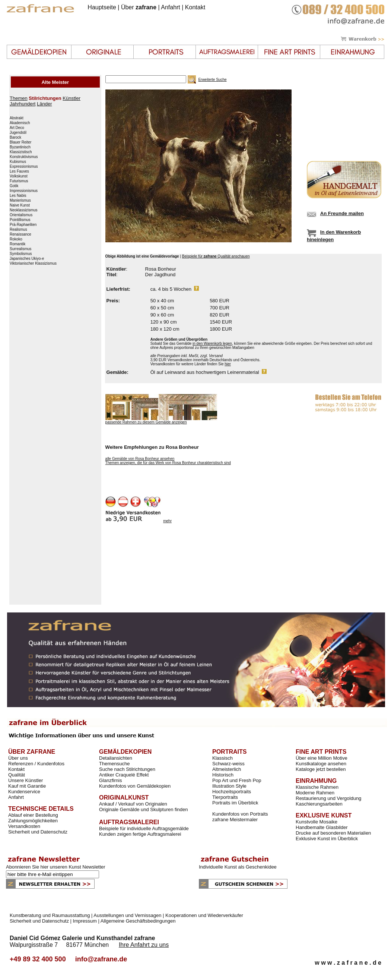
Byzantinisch (20, 147)
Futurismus (19, 181)
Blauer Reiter (20, 142)
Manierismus (20, 201)
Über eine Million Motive (322, 758)
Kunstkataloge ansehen (321, 764)
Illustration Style (229, 786)
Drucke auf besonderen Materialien (333, 833)
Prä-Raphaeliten (23, 225)
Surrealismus (20, 249)
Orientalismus (21, 215)
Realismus (18, 230)
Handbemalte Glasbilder (322, 827)
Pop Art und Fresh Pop (237, 780)
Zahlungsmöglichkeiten (33, 821)
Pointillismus (20, 220)
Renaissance (20, 234)
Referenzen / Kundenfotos (36, 764)
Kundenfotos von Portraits (240, 814)
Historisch (223, 775)
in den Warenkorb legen (212, 344)
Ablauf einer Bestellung (33, 815)
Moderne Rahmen (315, 793)
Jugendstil (18, 133)
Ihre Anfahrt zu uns (144, 945)
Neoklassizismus (23, 210)
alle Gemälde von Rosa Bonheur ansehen (140, 459)
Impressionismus (24, 191)
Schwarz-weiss (228, 764)
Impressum (85, 921)
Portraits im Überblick (235, 803)
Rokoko (16, 239)
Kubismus (18, 162)
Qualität (17, 775)
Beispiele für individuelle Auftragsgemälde (144, 828)
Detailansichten (116, 758)
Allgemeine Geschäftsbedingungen (138, 921)
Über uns (18, 758)
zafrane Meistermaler (235, 820)
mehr (167, 521)
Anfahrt (171, 7)
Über (139, 7)
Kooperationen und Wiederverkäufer (204, 915)
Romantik (18, 244)
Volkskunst (19, 176)
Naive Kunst (20, 205)
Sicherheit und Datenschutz (38, 832)
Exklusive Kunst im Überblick (327, 839)
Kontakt (195, 7)
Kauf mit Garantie (27, 786)
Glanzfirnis (110, 780)
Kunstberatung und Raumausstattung (50, 915)
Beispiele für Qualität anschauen (216, 256)
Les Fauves (19, 171)
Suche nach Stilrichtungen (127, 769)
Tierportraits (225, 797)
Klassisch (222, 758)
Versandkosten (24, 826)
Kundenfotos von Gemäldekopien (135, 786)
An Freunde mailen (342, 213)
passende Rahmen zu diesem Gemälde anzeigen (146, 422)
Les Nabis (18, 196)
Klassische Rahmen (317, 787)
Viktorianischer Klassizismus (33, 264)
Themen (19, 98)
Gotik (14, 186)
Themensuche (114, 764)
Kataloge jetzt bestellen (321, 769)
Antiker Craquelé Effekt (124, 775)
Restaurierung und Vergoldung (328, 798)
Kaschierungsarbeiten (319, 804)
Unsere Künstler (26, 780)
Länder (44, 104)
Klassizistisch (21, 152)
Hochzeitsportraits (232, 792)
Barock (15, 138)
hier (228, 364)
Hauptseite (102, 7)
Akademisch (20, 123)
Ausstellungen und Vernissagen (127, 915)
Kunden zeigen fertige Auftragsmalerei (140, 834)
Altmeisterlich (227, 769)
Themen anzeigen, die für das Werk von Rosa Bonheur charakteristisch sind (168, 463)
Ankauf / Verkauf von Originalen (133, 804)
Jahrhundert (23, 104)
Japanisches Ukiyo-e (27, 259)
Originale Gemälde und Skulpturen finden (143, 809)
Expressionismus (24, 167)
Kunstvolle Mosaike (317, 822)
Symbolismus (21, 254)
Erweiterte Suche (212, 80)
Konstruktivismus (24, 157)
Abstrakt (17, 118)
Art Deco (17, 128)
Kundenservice (24, 792)
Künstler (71, 98)
